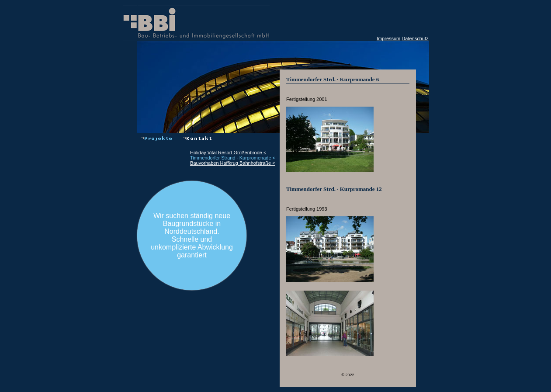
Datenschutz (415, 38)
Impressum (388, 38)
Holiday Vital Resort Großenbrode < (228, 153)
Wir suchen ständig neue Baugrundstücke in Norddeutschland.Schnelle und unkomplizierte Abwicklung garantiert (192, 235)
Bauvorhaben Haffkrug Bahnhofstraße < (233, 163)
